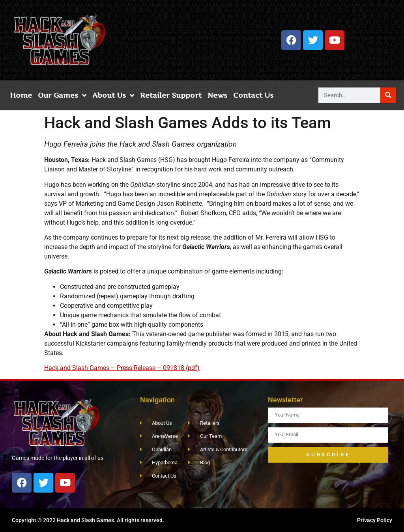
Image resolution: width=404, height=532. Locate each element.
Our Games (62, 95)
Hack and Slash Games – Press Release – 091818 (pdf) (122, 368)
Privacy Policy (375, 520)
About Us (113, 95)
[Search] (388, 95)
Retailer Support (171, 95)
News (217, 95)
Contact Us (253, 95)
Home (21, 95)
